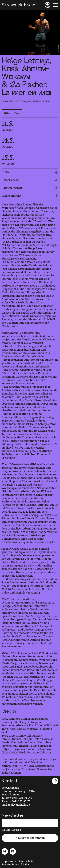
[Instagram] (5, 851)
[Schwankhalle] (18, 5)
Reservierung (30, 180)
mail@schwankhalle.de (16, 805)
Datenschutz (26, 861)
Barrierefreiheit (30, 188)
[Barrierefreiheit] (48, 5)
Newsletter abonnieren (30, 838)
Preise (30, 172)
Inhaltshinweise (30, 196)
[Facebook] (13, 851)
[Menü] (55, 5)
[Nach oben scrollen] (55, 781)
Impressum (9, 861)
